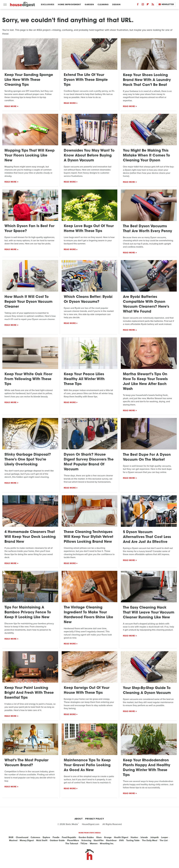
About (79, 819)
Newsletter (166, 4)
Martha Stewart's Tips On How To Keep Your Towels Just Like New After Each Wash (145, 382)
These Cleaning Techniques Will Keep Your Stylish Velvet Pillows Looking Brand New (89, 537)
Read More (10, 106)
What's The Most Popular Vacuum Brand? (26, 763)
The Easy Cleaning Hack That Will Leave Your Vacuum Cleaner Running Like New (149, 613)
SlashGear (111, 840)
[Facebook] (138, 5)
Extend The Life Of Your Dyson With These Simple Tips (86, 80)
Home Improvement (69, 4)
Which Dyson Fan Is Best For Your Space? (29, 229)
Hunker (134, 837)
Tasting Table (133, 840)
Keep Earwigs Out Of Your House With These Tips (87, 690)
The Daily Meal (150, 840)
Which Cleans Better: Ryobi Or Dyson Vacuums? (88, 299)
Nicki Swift (42, 840)
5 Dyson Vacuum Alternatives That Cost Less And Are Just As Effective (147, 537)
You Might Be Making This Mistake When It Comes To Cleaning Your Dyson (146, 156)
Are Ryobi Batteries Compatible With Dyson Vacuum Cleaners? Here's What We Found (146, 304)
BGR (11, 837)
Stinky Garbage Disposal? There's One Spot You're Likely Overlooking (28, 460)
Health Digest (121, 837)
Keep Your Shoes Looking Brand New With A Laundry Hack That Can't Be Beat (147, 80)
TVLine (84, 844)
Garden (89, 4)
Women (94, 844)
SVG (121, 840)
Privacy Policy (95, 819)
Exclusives (48, 4)
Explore (46, 837)
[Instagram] (143, 5)
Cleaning (103, 4)
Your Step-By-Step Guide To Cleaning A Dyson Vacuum (147, 691)
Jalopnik (154, 837)
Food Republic (69, 837)
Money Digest (27, 840)
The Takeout (72, 844)
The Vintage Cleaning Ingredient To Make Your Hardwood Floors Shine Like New (88, 615)
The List (164, 840)
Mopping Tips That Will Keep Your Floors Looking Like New (30, 156)
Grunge (108, 837)
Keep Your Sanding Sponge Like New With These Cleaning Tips (29, 80)
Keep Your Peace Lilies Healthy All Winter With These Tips (84, 379)
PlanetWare (73, 840)
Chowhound (22, 837)
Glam (99, 837)
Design (116, 4)
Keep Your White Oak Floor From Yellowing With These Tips (28, 379)
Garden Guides (86, 837)
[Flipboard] (148, 5)
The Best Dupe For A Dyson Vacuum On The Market (147, 457)
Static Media (72, 824)
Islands (144, 837)
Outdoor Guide (57, 840)
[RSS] (153, 5)
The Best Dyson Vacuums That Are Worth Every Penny (147, 229)
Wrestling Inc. (107, 844)
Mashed (13, 840)
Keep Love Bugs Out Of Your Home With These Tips (89, 229)
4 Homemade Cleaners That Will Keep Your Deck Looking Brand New (30, 537)
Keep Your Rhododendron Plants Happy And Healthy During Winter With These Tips (147, 768)
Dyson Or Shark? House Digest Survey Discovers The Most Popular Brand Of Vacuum (89, 462)
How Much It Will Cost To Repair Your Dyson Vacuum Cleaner (28, 302)
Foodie (56, 837)
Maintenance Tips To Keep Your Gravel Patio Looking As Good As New (87, 765)
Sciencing (86, 840)
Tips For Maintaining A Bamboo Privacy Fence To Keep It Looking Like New (28, 612)
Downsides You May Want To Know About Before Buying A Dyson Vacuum (89, 156)
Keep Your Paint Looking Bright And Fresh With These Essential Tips (29, 693)
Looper (165, 837)
